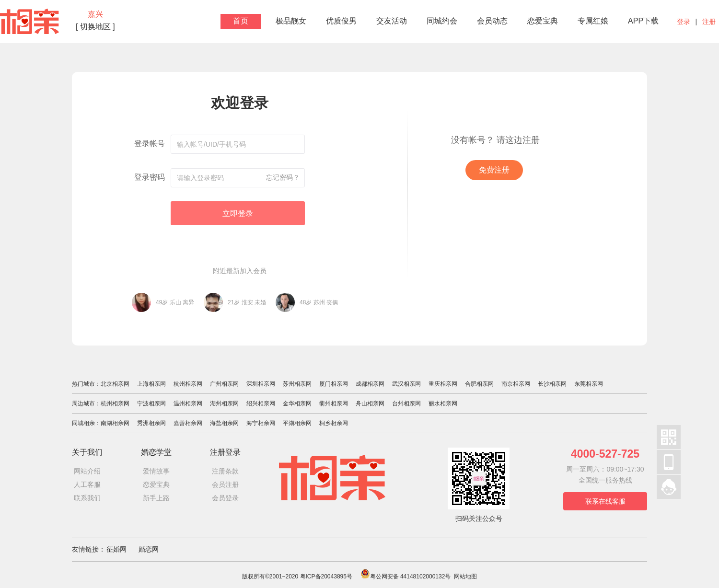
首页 (241, 21)
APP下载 (643, 21)
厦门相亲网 (334, 384)
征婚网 (116, 549)
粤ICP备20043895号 (326, 576)
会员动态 (492, 21)
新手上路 (156, 498)
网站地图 (465, 576)
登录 (684, 22)
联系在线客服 (605, 501)
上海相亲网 (151, 384)
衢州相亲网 (334, 404)
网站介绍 (87, 471)
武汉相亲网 (406, 384)
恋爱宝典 (543, 21)
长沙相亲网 (552, 384)
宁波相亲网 (151, 404)
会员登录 (225, 498)
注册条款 (225, 471)
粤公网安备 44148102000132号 (406, 576)
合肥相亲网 (479, 384)
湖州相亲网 (224, 404)
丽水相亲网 (443, 404)
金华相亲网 (297, 404)
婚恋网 (149, 549)
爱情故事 (156, 471)
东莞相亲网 (589, 384)
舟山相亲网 (370, 404)
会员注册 (225, 484)
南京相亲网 (516, 384)
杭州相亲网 (188, 384)
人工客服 (87, 484)
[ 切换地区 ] (95, 27)
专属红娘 (593, 21)
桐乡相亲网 (334, 423)
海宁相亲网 (261, 423)
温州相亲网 (188, 404)
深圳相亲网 (261, 384)
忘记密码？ (283, 177)
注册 (709, 22)
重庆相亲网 (443, 384)
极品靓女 (291, 21)
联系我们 (87, 498)
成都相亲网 (370, 384)
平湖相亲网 (297, 423)
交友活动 (392, 21)
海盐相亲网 (224, 423)
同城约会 (442, 21)
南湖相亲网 (115, 423)
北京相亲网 (115, 384)
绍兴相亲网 (261, 404)
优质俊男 (341, 21)
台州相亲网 (406, 404)
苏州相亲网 (297, 384)
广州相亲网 (224, 384)
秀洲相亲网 (151, 423)
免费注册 (494, 170)
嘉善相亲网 (188, 423)
